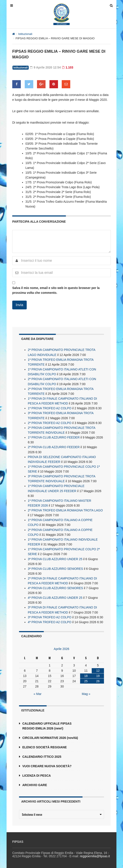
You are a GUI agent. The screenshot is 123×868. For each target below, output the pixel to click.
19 (98, 674)
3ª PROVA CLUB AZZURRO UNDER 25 (55, 558)
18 (86, 674)
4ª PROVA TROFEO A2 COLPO (50, 620)
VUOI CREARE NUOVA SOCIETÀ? (47, 764)
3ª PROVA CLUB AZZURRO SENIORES (55, 567)
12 (98, 669)
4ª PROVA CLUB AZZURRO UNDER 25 (55, 596)
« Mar (38, 692)
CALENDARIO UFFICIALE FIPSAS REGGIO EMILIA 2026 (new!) (47, 724)
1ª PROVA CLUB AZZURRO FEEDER (54, 437)
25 (86, 679)
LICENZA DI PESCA (37, 774)
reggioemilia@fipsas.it (95, 854)
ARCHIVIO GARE (35, 783)
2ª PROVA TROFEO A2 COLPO (50, 422)
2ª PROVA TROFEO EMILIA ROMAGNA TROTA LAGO (65, 509)
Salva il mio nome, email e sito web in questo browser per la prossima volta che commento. (56, 290)
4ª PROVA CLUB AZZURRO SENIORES (55, 586)
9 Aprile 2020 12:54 (46, 67)
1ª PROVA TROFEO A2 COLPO (50, 408)
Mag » (86, 692)
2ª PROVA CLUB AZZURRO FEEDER (54, 446)
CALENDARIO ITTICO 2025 (42, 755)
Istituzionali (25, 34)
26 (98, 679)
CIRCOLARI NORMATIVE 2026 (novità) (50, 736)
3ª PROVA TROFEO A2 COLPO (50, 615)
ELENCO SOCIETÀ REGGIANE (45, 745)
